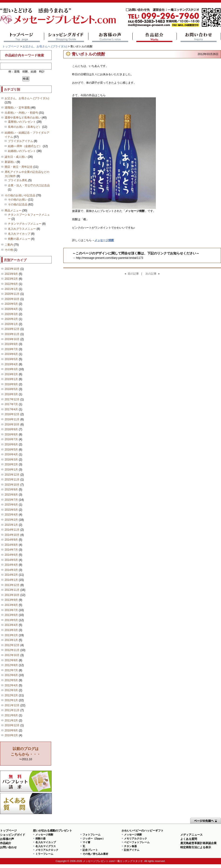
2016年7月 (11, 439)
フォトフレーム (92, 835)
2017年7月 (11, 404)
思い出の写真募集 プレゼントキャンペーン (26, 781)
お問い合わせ (199, 37)
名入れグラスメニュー (22, 229)
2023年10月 (12, 269)
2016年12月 (12, 414)
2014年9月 (11, 540)
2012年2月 (11, 695)
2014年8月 (11, 545)
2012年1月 (11, 700)
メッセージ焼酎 (44, 835)
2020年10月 (12, 299)
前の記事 (133, 274)
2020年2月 (11, 319)
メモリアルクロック (47, 850)
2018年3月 (11, 394)
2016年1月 (11, 470)
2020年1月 (11, 324)
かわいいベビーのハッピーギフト (143, 831)
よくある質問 (26, 804)
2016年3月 (11, 460)
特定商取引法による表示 (196, 847)
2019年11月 (12, 334)
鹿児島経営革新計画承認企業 (198, 843)
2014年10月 (12, 535)
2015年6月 (11, 505)
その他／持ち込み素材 (95, 854)
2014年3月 (11, 570)
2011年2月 (11, 720)
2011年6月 (11, 715)
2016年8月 (11, 434)
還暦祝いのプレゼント (22, 122)
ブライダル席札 (18, 180)
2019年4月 (11, 364)
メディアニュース (191, 835)
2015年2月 (11, 520)
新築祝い (10, 162)
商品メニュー (13, 210)
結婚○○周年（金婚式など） (25, 146)
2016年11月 (12, 419)
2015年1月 (11, 525)
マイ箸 (86, 842)
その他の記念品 (18, 204)
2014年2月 (11, 575)
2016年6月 (11, 444)
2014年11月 (12, 530)
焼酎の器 (40, 838)
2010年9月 (11, 730)
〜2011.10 (26, 754)
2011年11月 (12, 710)
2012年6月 (11, 675)
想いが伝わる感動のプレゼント (53, 831)
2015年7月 (11, 500)
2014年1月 (11, 580)
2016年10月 (12, 424)
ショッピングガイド (66, 37)
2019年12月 (12, 329)
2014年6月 (11, 555)
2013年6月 (11, 615)
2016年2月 (11, 464)
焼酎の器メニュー (19, 239)
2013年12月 (12, 585)
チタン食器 (130, 846)
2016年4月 (11, 454)
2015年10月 (12, 485)
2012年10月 (12, 655)
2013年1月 (11, 640)
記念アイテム (132, 850)
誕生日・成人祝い (16, 157)
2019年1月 (11, 379)
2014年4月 (11, 565)
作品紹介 (155, 37)
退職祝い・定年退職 (17, 108)
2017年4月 (11, 409)
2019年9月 (11, 344)
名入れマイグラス (46, 846)
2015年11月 (12, 480)
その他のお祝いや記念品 (20, 195)
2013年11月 (12, 590)
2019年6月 (11, 354)
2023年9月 (11, 274)
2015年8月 (11, 495)
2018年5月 (11, 389)
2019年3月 (11, 369)
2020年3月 (11, 314)
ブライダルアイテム (20, 141)
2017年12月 (12, 399)
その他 (9, 250)
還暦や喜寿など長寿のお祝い (23, 118)
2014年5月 (11, 560)
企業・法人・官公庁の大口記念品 (29, 185)
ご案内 (9, 245)
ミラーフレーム (44, 854)
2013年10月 (12, 595)
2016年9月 (11, 429)
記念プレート (90, 850)
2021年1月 (11, 289)
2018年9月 (11, 384)
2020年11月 (12, 294)
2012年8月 (11, 665)
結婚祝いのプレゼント (22, 151)
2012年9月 (11, 660)
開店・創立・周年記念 (19, 167)
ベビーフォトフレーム (137, 842)
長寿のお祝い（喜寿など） (25, 127)
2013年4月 (11, 625)
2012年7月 (11, 670)
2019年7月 (11, 349)
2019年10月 (12, 339)
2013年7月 (11, 610)
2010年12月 (12, 725)
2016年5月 (11, 450)
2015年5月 (11, 510)
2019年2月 (11, 374)
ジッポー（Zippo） (94, 838)
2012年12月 (12, 645)
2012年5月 (11, 680)
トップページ (22, 37)
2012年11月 (12, 650)
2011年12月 (12, 705)
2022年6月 (11, 284)
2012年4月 (11, 685)
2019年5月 (11, 359)
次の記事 (151, 274)
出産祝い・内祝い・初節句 (21, 113)
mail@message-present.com (173, 18)
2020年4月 (11, 309)
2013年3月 (11, 630)
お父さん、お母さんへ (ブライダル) (45, 46)
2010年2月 (11, 735)
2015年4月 (11, 515)
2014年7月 (11, 550)
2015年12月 (12, 475)
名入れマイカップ (19, 234)
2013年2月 (11, 635)
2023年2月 (11, 279)
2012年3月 (11, 690)
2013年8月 (11, 605)
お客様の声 (110, 37)
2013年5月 (11, 620)
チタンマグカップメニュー (25, 224)
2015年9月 (11, 490)
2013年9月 (11, 600)
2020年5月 (11, 304)
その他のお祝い (18, 200)
